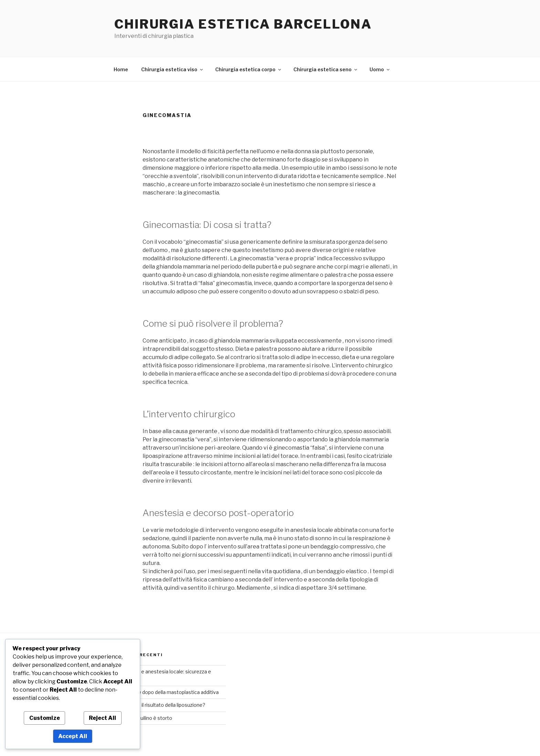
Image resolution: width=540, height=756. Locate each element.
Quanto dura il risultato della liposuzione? (159, 705)
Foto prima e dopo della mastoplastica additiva (165, 692)
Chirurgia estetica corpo (249, 69)
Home (121, 69)
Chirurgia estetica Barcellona (243, 24)
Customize (45, 718)
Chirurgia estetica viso (173, 69)
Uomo (380, 69)
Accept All (73, 736)
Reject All (102, 718)
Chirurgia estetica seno (326, 69)
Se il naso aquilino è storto (142, 718)
